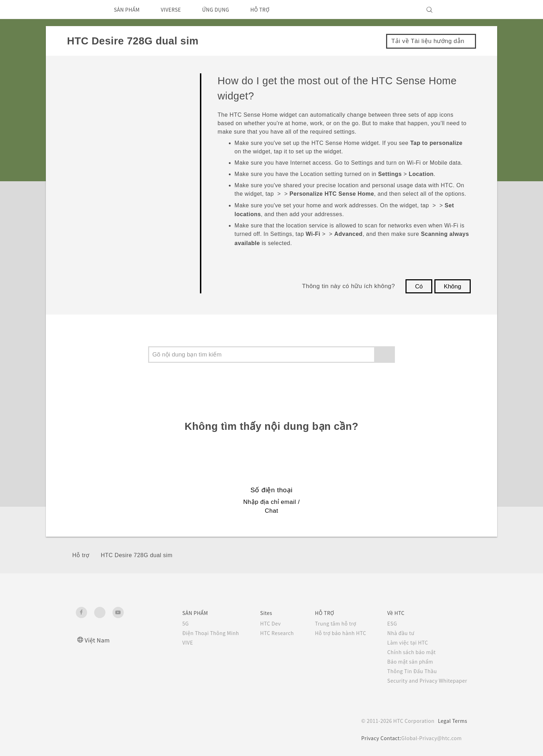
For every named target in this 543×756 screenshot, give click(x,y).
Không (453, 286)
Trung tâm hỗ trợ (327, 623)
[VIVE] (458, 10)
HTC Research (264, 633)
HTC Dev (258, 623)
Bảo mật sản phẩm (406, 661)
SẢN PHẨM (129, 10)
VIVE (171, 642)
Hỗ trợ (81, 555)
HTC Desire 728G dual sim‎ (137, 555)
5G (168, 623)
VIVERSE (178, 10)
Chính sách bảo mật (407, 652)
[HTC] (84, 10)
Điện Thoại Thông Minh (195, 633)
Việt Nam (98, 640)
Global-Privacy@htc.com (430, 738)
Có (419, 286)
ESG (387, 623)
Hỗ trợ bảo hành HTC (332, 633)
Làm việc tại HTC (403, 642)
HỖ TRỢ (274, 10)
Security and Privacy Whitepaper (424, 681)
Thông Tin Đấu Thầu (407, 671)
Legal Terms (451, 721)
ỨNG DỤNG (226, 10)
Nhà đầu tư (396, 633)
